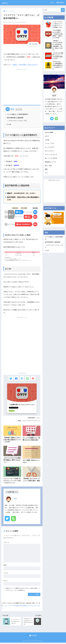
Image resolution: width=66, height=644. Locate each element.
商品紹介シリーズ (51, 164)
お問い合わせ (60, 3)
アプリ (32, 421)
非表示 (19, 109)
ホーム (52, 3)
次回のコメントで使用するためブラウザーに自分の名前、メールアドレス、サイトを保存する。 (23, 590)
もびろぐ (7, 3)
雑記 (46, 171)
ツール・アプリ (50, 145)
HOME (33, 637)
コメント (6, 544)
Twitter (7, 523)
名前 (5, 566)
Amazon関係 (49, 134)
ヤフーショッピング (51, 156)
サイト (6, 582)
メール (6, 574)
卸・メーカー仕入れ (51, 160)
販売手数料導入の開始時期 (15, 118)
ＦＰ (46, 175)
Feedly (13, 523)
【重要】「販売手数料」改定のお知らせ (25, 65)
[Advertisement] (22, 86)
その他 (47, 141)
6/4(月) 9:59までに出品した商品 (18, 121)
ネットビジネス (50, 149)
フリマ (38, 421)
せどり (38, 418)
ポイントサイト (50, 152)
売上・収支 (49, 167)
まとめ (9, 124)
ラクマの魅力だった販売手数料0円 (18, 114)
